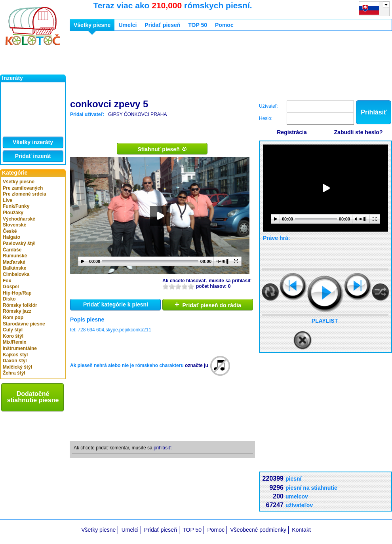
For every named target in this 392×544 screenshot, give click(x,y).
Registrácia (292, 132)
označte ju (197, 365)
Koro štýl (13, 336)
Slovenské (14, 225)
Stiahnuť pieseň (162, 149)
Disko (9, 299)
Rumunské (15, 256)
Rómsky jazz (17, 311)
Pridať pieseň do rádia (208, 304)
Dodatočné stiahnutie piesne (33, 397)
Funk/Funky (16, 206)
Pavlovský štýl (19, 243)
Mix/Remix (14, 342)
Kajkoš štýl (15, 355)
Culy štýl (13, 330)
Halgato (11, 237)
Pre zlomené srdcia (24, 194)
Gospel (11, 287)
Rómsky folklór (20, 305)
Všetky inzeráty (33, 142)
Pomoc (224, 25)
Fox (7, 281)
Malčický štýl (17, 367)
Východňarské (19, 219)
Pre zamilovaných (23, 188)
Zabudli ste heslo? (359, 132)
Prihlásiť (374, 112)
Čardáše (12, 250)
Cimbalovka (16, 274)
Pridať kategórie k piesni (116, 304)
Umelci (127, 25)
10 (191, 286)
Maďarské (14, 262)
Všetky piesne (19, 182)
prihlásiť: (163, 448)
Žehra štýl (14, 373)
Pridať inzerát (33, 156)
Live (8, 200)
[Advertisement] (109, 67)
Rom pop (13, 318)
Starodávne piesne (24, 324)
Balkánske (14, 268)
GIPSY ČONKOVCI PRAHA (137, 114)
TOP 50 (198, 25)
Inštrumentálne (20, 348)
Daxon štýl (15, 361)
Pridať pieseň (162, 25)
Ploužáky (13, 213)
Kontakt (301, 530)
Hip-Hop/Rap (17, 293)
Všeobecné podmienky (258, 530)
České (10, 231)
